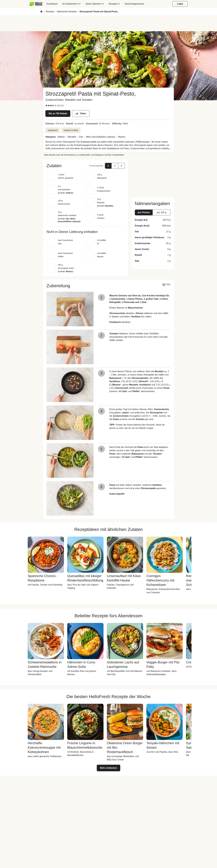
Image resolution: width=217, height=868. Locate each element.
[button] (86, 166)
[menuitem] (37, 4)
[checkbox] (46, 106)
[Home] (41, 12)
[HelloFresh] (36, 4)
